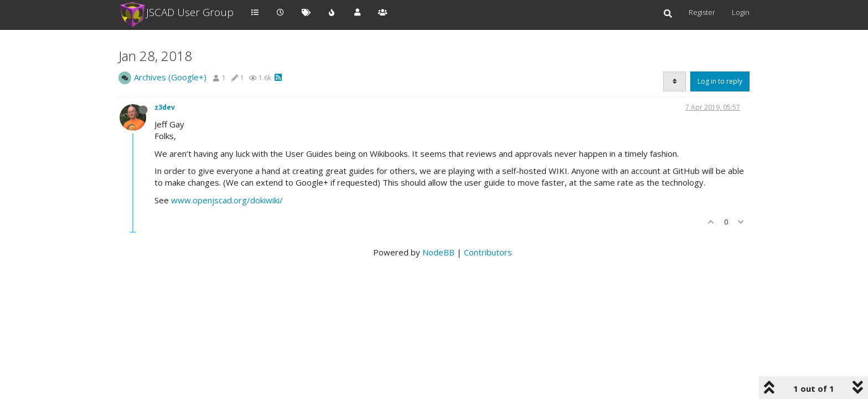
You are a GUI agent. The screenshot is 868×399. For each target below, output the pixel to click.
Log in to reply (720, 81)
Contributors (488, 252)
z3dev (165, 107)
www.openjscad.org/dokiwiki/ (227, 200)
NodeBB (438, 252)
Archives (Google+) (170, 77)
